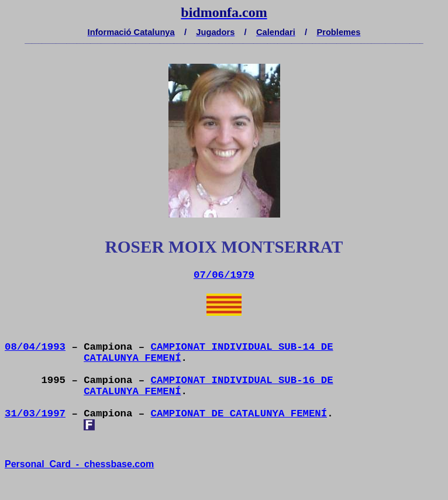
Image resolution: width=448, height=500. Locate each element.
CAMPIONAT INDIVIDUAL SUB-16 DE (242, 380)
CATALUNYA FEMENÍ (132, 358)
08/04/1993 (35, 347)
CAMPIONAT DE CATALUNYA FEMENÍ (239, 414)
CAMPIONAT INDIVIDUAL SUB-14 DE (242, 347)
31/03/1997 (35, 414)
